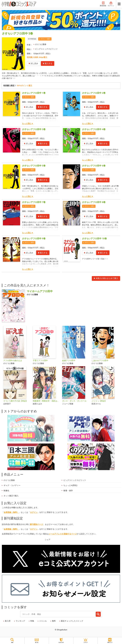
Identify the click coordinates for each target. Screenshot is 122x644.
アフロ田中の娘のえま (13, 361)
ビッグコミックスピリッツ (46, 49)
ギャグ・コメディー (12, 486)
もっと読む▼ (28, 124)
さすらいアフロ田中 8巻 (94, 203)
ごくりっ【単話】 (99, 402)
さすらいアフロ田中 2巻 (94, 94)
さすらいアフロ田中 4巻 (94, 130)
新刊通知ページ (36, 525)
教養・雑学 (68, 491)
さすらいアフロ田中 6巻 (94, 167)
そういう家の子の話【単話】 (15, 402)
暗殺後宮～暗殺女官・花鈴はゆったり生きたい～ (46, 402)
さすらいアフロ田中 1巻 (34, 94)
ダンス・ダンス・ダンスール (74, 402)
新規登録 (103, 4)
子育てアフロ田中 (40, 361)
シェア (48, 540)
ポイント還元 (46, 39)
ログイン (111, 4)
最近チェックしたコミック (72, 622)
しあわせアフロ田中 (100, 361)
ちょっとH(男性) (70, 486)
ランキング (20, 622)
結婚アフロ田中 (69, 361)
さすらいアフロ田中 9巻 (34, 239)
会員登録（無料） (11, 513)
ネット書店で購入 (11, 497)
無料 (54, 622)
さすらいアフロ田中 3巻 (34, 130)
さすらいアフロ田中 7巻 (34, 203)
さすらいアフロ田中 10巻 (94, 239)
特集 (32, 622)
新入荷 (8, 622)
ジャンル (43, 622)
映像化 (6, 491)
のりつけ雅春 (41, 44)
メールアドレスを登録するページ (63, 535)
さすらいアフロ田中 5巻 (34, 167)
